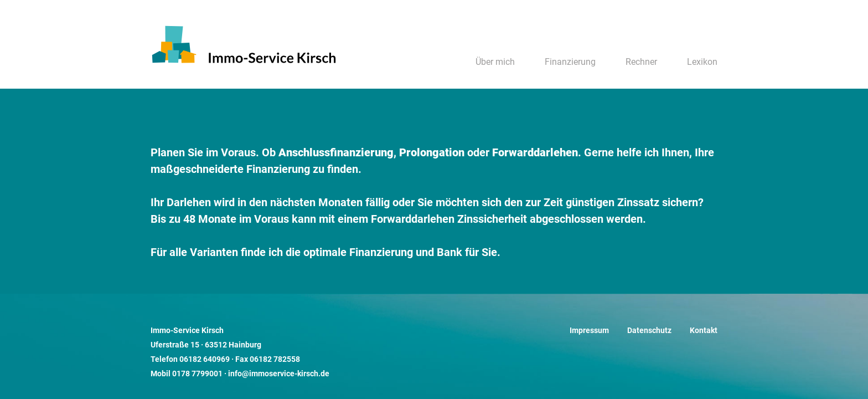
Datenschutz (649, 331)
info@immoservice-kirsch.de (279, 374)
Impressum (589, 331)
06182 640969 (205, 359)
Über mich (495, 62)
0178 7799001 (197, 374)
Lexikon (702, 62)
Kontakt (704, 331)
